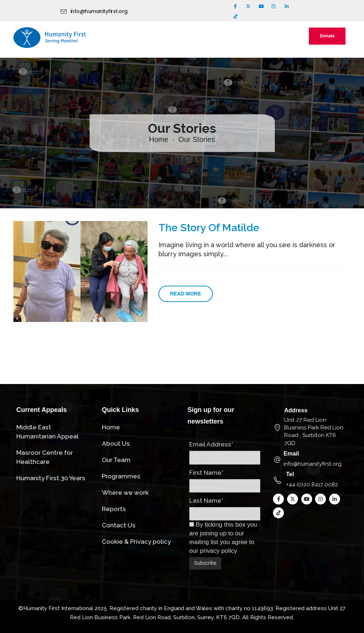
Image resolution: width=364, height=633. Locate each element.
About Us (116, 444)
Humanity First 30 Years (51, 478)
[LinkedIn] (286, 6)
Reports (114, 509)
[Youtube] (261, 6)
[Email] (310, 459)
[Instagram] (274, 6)
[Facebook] (235, 6)
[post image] (80, 271)
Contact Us (119, 525)
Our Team (116, 460)
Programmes (121, 476)
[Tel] (310, 480)
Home (111, 427)
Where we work (125, 493)
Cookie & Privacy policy (136, 542)
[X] (248, 6)
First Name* (206, 473)
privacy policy (218, 551)
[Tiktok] (235, 16)
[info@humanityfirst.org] (95, 11)
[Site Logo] (50, 38)
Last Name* (206, 501)
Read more (186, 294)
